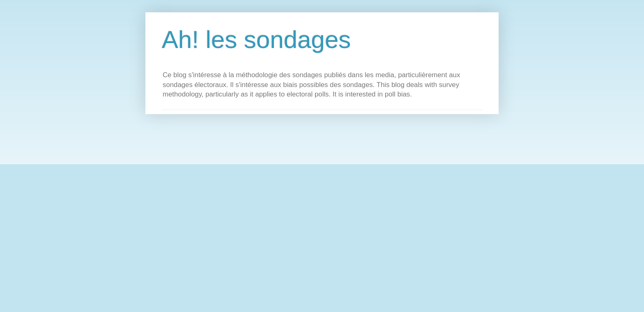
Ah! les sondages (256, 40)
